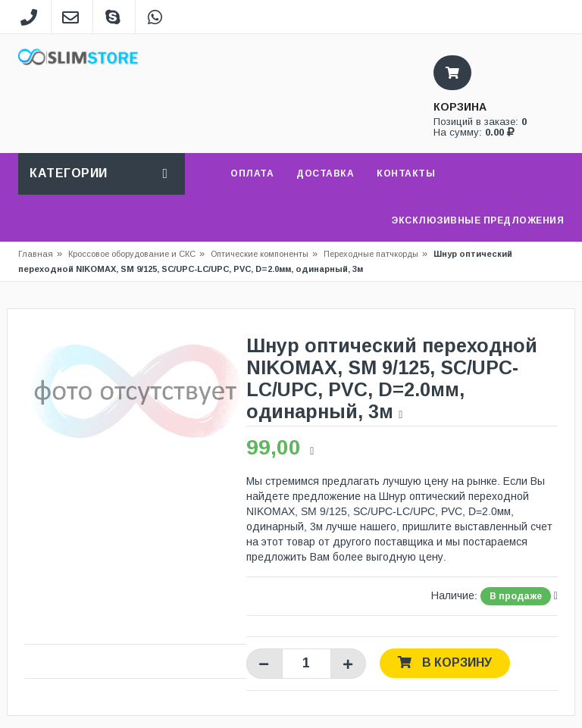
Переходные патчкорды (371, 254)
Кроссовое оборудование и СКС (136, 254)
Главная (36, 254)
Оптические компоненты (260, 254)
